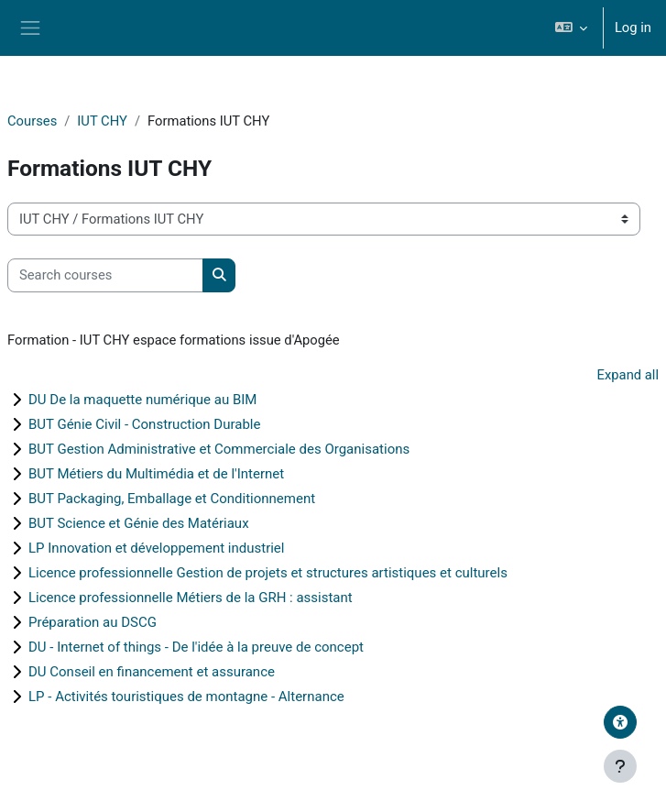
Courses (32, 121)
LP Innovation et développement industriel (156, 548)
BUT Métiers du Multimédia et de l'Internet (156, 474)
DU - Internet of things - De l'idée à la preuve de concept (196, 647)
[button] (570, 28)
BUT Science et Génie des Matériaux (139, 523)
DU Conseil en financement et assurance (152, 672)
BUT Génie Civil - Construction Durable (144, 424)
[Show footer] (620, 766)
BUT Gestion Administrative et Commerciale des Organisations (219, 449)
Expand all (628, 375)
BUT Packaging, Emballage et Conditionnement (172, 499)
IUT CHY (102, 121)
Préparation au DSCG (93, 622)
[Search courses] (105, 275)
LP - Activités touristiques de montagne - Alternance (186, 697)
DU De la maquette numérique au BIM (142, 400)
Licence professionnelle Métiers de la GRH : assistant (191, 598)
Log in (633, 27)
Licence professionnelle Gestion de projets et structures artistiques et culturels (268, 573)
